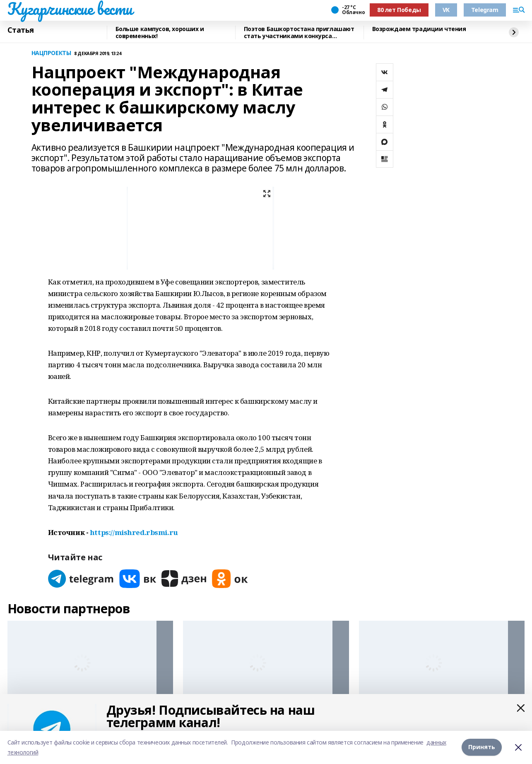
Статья (21, 30)
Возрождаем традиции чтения (419, 29)
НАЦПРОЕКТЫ (51, 53)
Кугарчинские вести (70, 9)
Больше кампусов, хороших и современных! (160, 33)
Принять (482, 747)
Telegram (485, 10)
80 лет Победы (399, 10)
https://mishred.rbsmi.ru (134, 532)
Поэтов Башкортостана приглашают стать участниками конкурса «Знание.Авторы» (299, 33)
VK (446, 10)
